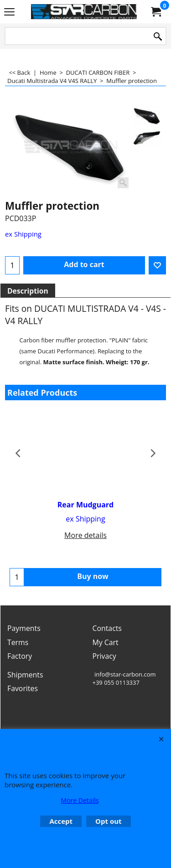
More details (85, 535)
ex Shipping (23, 234)
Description (28, 291)
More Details (80, 800)
